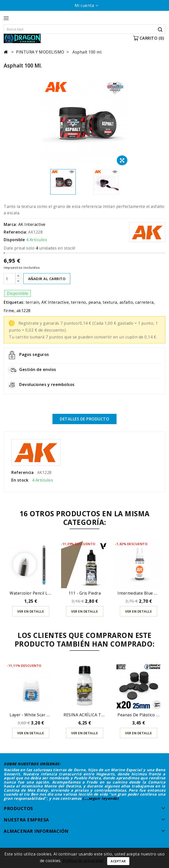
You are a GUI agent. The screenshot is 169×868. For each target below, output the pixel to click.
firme (9, 311)
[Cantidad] (10, 279)
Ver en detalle (31, 611)
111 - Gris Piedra (85, 593)
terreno (79, 302)
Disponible (14, 240)
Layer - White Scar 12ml (33, 715)
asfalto (126, 302)
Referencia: (15, 232)
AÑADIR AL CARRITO (47, 279)
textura (110, 302)
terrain (33, 302)
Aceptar (118, 861)
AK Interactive (32, 224)
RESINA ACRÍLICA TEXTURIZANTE (96, 715)
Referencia (22, 472)
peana (95, 302)
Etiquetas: (14, 302)
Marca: (10, 224)
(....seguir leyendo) (101, 798)
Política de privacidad (83, 861)
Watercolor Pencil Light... (34, 593)
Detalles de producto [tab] (84, 419)
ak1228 (24, 311)
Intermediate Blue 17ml (140, 593)
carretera (144, 302)
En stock (20, 480)
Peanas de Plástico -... (139, 715)
